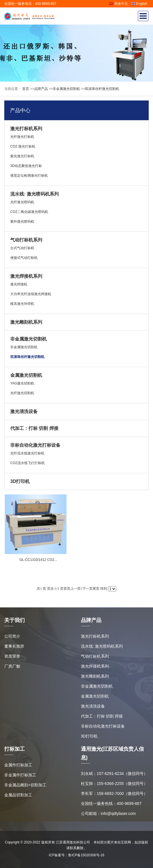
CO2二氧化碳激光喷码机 (29, 212)
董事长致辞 (14, 646)
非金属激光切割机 (66, 89)
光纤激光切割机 (22, 393)
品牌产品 (41, 89)
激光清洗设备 (24, 411)
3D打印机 (20, 481)
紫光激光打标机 (22, 156)
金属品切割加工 (18, 795)
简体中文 (118, 4)
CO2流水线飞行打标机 (27, 463)
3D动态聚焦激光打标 (26, 166)
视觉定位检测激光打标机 (29, 176)
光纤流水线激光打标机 (27, 453)
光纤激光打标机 (22, 137)
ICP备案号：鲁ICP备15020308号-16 (76, 855)
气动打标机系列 (26, 240)
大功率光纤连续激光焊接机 (31, 294)
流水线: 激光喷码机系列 (34, 194)
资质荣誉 (12, 656)
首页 (25, 89)
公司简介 (12, 636)
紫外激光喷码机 (22, 221)
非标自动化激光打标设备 (35, 445)
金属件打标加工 (18, 765)
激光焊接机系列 (26, 276)
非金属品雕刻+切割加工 (25, 785)
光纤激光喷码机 (22, 202)
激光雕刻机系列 (26, 322)
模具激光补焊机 (22, 304)
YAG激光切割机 (22, 383)
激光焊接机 (19, 284)
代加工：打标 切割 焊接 (34, 428)
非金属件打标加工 (20, 775)
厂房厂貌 (12, 666)
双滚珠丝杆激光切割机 (102, 89)
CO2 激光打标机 (23, 146)
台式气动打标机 (22, 248)
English (139, 4)
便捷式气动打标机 (24, 258)
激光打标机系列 (26, 129)
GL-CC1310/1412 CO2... (38, 560)
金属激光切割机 (26, 375)
